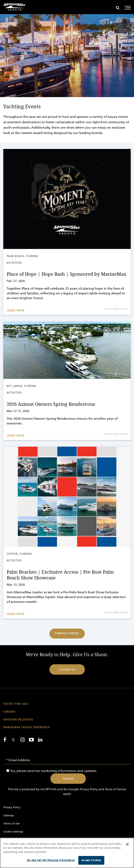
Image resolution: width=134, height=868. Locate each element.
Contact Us (67, 669)
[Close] (127, 844)
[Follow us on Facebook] (5, 740)
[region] (67, 853)
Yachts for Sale (16, 704)
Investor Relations (18, 720)
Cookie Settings (13, 832)
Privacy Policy (89, 789)
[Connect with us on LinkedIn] (40, 740)
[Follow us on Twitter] (13, 740)
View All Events (67, 633)
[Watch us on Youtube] (31, 740)
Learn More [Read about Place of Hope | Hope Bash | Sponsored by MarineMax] (16, 311)
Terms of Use (11, 824)
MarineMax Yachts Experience (27, 727)
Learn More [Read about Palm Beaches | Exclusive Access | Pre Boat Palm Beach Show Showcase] (16, 614)
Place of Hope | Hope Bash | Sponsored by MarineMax (66, 274)
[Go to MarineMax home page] (15, 7)
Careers (10, 712)
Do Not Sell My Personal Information (51, 860)
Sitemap (9, 815)
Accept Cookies (91, 860)
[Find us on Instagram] (23, 740)
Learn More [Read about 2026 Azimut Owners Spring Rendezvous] (16, 436)
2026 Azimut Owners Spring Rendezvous (51, 404)
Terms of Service (116, 789)
